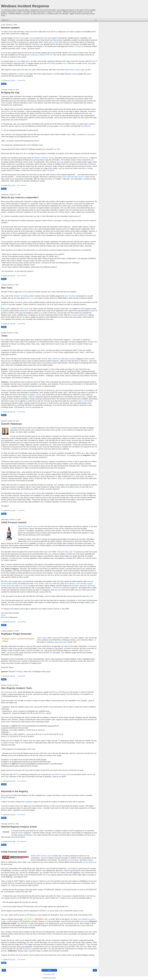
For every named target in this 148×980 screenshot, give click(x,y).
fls (27, 311)
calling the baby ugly (64, 552)
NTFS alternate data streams (73, 177)
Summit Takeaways (11, 424)
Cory (72, 638)
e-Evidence (21, 74)
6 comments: (21, 412)
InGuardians (71, 583)
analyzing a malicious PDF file (41, 55)
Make (50, 359)
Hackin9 (44, 359)
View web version (49, 974)
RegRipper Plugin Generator (16, 634)
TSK (28, 541)
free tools (17, 61)
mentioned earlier (11, 692)
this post (10, 111)
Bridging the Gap (10, 93)
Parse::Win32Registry (61, 692)
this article (55, 42)
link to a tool (32, 298)
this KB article (47, 38)
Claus (64, 63)
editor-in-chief (83, 401)
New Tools (7, 288)
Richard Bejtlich (7, 583)
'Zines (4, 336)
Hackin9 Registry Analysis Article (19, 827)
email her (29, 407)
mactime (92, 311)
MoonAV (93, 61)
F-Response (79, 46)
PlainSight (19, 672)
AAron (3, 615)
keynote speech (88, 862)
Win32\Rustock (83, 158)
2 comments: (21, 324)
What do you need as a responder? (20, 197)
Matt (3, 617)
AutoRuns (5, 304)
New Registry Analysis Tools (16, 688)
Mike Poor (49, 583)
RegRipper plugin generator (57, 642)
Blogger (53, 978)
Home (49, 970)
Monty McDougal (89, 586)
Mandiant (75, 586)
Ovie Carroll (23, 586)
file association (90, 134)
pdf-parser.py (74, 53)
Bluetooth (5, 798)
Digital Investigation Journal (31, 395)
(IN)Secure (57, 359)
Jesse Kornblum (70, 296)
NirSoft (64, 302)
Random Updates (10, 28)
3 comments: (21, 80)
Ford (91, 596)
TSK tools (23, 309)
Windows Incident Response (25, 6)
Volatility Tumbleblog (21, 296)
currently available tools (79, 315)
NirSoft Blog (51, 63)
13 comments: (22, 622)
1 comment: (21, 510)
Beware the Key (19, 38)
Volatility (38, 493)
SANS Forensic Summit (14, 522)
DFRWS (61, 638)
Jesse (61, 162)
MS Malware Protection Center (43, 158)
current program (73, 860)
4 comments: (21, 815)
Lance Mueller (81, 583)
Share (4, 84)
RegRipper (36, 44)
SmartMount (85, 126)
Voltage (79, 493)
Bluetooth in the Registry (15, 791)
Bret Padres (11, 586)
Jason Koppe (42, 638)
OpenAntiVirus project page (74, 70)
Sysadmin (72, 359)
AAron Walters (39, 583)
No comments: (22, 185)
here (69, 42)
